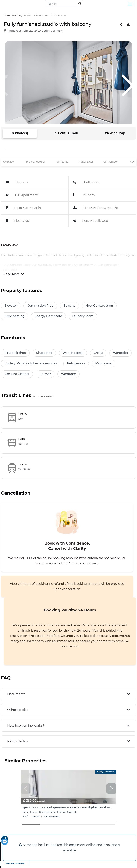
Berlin (17, 16)
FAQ (131, 162)
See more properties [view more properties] (15, 863)
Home (8, 16)
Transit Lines (86, 162)
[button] (112, 789)
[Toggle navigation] (130, 4)
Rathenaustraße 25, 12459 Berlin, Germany (35, 31)
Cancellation (111, 162)
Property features (35, 162)
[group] (68, 796)
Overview (9, 162)
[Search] (64, 4)
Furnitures (62, 162)
